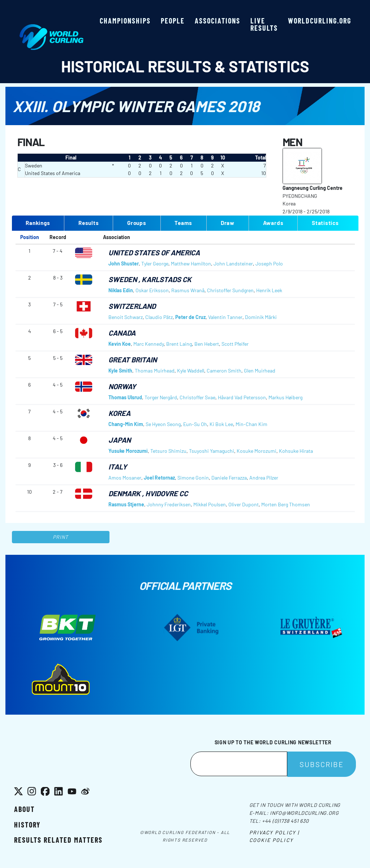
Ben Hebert (207, 344)
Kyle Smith (120, 371)
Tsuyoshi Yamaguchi (212, 451)
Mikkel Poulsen (210, 504)
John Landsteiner (233, 263)
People (173, 21)
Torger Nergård (161, 397)
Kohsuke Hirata (296, 451)
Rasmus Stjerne (126, 504)
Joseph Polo (269, 263)
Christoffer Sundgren (230, 290)
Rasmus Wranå (188, 290)
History (27, 825)
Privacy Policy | (274, 832)
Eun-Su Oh (195, 424)
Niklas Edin (121, 290)
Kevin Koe (120, 344)
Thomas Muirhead (155, 371)
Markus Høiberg (285, 397)
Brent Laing (179, 344)
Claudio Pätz (159, 317)
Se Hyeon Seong (163, 424)
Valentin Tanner (225, 317)
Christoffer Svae (197, 397)
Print (61, 537)
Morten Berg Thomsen (286, 504)
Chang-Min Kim (126, 424)
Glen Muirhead (260, 371)
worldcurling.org (320, 21)
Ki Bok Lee (221, 424)
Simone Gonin (193, 478)
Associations (218, 21)
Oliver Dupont (244, 504)
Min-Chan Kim (251, 424)
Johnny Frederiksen (169, 504)
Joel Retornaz (159, 478)
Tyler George (155, 263)
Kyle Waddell (191, 371)
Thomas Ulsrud (125, 397)
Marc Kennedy (149, 344)
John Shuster (124, 263)
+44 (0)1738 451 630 (285, 821)
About (24, 809)
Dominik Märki (261, 317)
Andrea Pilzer (264, 478)
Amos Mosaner (125, 478)
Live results (264, 24)
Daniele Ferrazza (229, 478)
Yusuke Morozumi (128, 451)
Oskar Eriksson (152, 290)
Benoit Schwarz (126, 317)
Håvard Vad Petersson (242, 397)
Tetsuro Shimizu (168, 451)
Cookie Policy (271, 840)
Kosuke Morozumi (257, 451)
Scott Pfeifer (235, 344)
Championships (125, 21)
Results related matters (58, 840)
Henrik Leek (269, 290)
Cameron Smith (224, 371)
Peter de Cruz (190, 317)
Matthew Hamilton (191, 263)
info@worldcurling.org (304, 813)
